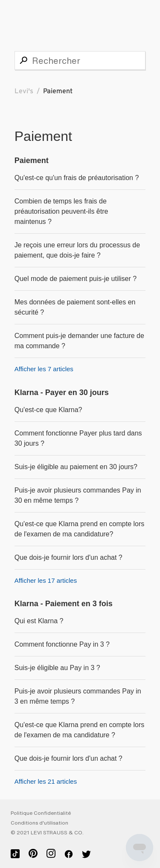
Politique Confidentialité (41, 813)
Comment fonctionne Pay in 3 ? (62, 644)
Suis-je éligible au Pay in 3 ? (57, 668)
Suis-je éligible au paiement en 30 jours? (76, 467)
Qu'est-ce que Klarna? (48, 410)
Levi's (24, 91)
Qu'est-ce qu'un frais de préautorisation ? (77, 178)
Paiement (32, 160)
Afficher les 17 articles (46, 580)
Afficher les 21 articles (46, 781)
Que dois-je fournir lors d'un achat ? (68, 557)
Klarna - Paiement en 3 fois (64, 604)
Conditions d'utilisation (39, 823)
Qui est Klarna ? (39, 621)
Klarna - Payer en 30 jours (62, 392)
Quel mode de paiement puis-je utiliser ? (76, 279)
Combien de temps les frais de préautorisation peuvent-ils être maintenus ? (61, 211)
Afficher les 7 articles (44, 369)
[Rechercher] (80, 60)
